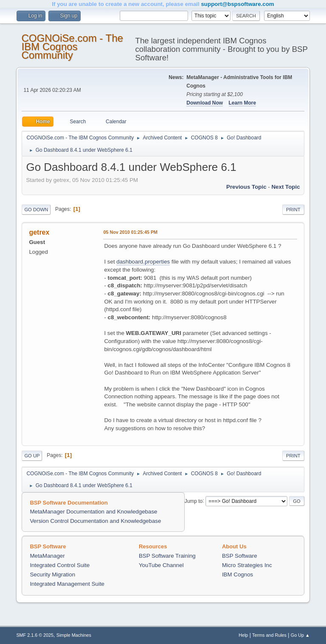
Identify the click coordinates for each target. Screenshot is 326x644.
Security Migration (52, 574)
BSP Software (240, 556)
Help (243, 635)
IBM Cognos (237, 574)
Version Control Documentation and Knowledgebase (95, 521)
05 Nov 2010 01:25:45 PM (130, 232)
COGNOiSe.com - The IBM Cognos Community (72, 47)
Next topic (285, 187)
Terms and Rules (269, 635)
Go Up (32, 456)
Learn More (243, 103)
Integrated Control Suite (60, 565)
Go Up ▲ (300, 635)
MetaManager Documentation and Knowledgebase (93, 512)
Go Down (36, 210)
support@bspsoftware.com (237, 4)
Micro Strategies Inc (247, 565)
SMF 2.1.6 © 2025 (35, 635)
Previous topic (246, 187)
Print (293, 210)
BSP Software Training (167, 556)
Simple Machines (74, 635)
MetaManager (47, 556)
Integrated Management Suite (67, 584)
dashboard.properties (143, 262)
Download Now (205, 103)
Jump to (194, 501)
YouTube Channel (161, 565)
